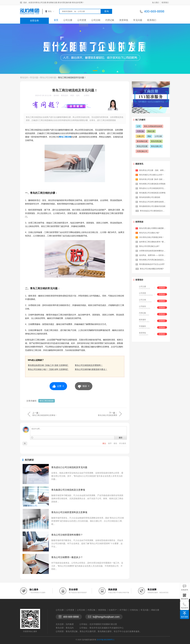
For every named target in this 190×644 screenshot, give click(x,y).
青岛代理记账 (156, 141)
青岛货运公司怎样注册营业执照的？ (153, 202)
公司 (139, 126)
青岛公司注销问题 (48, 78)
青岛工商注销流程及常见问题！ (72, 78)
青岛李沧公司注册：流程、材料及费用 (154, 170)
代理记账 (110, 20)
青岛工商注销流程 (47, 401)
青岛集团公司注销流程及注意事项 (68, 490)
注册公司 (140, 136)
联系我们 (165, 2)
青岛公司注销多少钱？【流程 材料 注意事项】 (48, 369)
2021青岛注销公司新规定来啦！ (152, 237)
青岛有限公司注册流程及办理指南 (152, 184)
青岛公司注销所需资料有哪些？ (67, 535)
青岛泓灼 (24, 78)
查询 (106, 11)
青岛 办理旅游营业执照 (153, 126)
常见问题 (138, 20)
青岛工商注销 (65, 137)
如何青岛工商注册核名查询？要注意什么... (156, 242)
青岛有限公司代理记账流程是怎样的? (154, 260)
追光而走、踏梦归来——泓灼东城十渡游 (155, 255)
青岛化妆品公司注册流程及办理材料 (154, 211)
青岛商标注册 (142, 141)
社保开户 (113, 610)
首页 (56, 20)
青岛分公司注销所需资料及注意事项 (69, 512)
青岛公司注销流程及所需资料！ (89, 365)
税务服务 (142, 320)
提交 (121, 438)
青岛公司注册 (142, 146)
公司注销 (96, 20)
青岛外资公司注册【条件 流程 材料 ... (154, 179)
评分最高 (123, 443)
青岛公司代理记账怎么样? (149, 246)
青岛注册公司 (156, 146)
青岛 (50, 11)
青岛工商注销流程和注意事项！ (45, 415)
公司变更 (82, 20)
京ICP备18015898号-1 (105, 640)
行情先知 (134, 610)
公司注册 (68, 20)
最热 (116, 443)
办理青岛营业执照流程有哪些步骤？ (153, 251)
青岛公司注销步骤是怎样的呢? (152, 269)
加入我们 (156, 2)
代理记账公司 (142, 151)
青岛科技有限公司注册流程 (150, 197)
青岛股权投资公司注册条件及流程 (152, 206)
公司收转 (142, 306)
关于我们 (123, 610)
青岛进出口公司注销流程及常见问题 (69, 467)
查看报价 (162, 288)
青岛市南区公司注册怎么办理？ (151, 175)
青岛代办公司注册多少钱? (149, 233)
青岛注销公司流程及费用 (107, 415)
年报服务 (142, 326)
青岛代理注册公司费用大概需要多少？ (154, 228)
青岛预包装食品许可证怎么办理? (152, 264)
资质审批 (124, 20)
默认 (105, 443)
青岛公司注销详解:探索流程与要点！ (91, 369)
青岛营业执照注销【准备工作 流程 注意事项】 (48, 365)
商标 (149, 136)
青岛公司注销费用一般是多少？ (67, 557)
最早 (110, 443)
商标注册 (151, 131)
